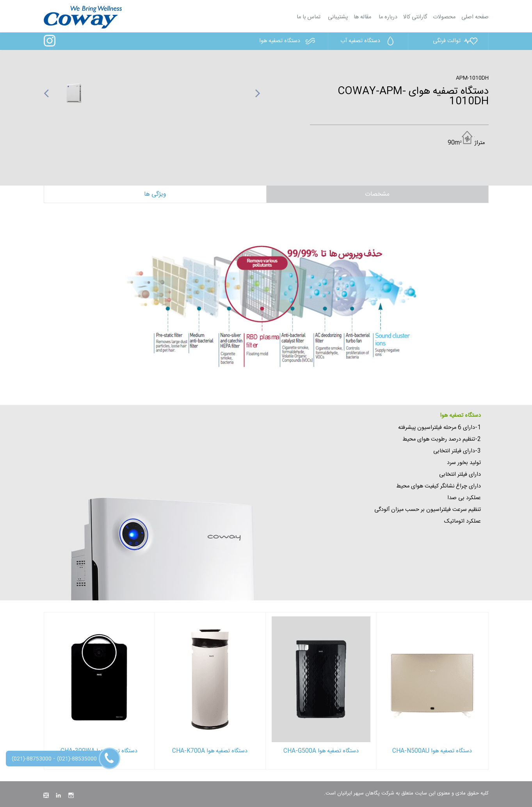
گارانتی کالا (415, 17)
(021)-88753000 (32, 759)
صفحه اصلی (475, 17)
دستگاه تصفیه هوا (289, 41)
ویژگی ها (155, 194)
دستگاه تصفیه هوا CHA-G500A (321, 751)
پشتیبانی (337, 17)
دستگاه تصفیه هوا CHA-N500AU (432, 751)
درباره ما (387, 17)
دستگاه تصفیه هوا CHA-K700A (210, 751)
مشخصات (377, 194)
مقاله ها (362, 17)
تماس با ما (309, 17)
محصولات (444, 17)
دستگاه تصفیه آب (369, 41)
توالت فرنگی (456, 41)
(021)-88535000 (77, 759)
